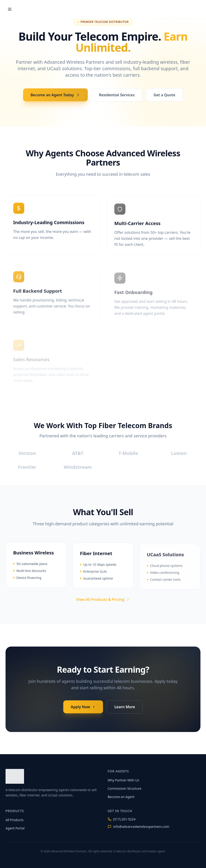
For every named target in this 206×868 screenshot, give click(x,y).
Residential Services (117, 96)
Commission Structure (124, 788)
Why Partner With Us (123, 780)
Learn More (125, 706)
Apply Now (83, 706)
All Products (15, 820)
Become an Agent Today (55, 96)
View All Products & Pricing (103, 599)
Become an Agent (121, 797)
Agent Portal (15, 828)
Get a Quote (164, 96)
